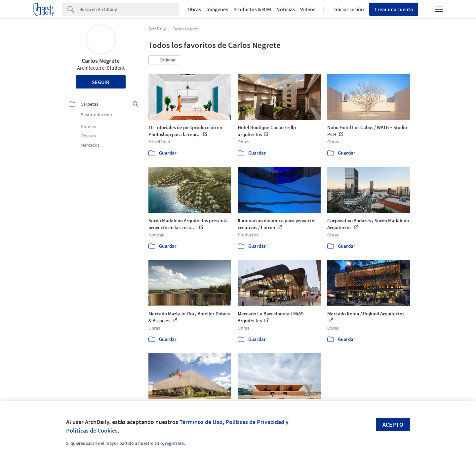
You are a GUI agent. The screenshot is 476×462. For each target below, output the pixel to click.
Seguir (101, 82)
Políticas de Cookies (92, 430)
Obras (194, 9)
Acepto (393, 425)
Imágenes (217, 9)
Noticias (286, 9)
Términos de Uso (201, 422)
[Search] (129, 9)
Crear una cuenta (394, 9)
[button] (164, 60)
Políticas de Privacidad (255, 422)
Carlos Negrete (101, 61)
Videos (308, 9)
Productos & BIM (252, 9)
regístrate (174, 443)
